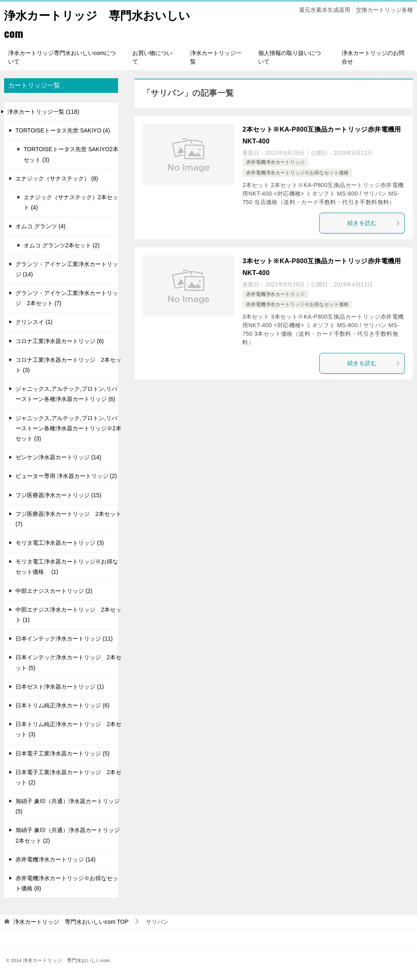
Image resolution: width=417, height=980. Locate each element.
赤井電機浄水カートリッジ (275, 162)
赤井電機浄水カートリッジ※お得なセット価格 (297, 173)
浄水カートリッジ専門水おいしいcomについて (62, 57)
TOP (71, 922)
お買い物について (152, 57)
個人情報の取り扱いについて (290, 57)
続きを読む (374, 223)
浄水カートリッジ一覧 (216, 57)
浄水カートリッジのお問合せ (373, 57)
